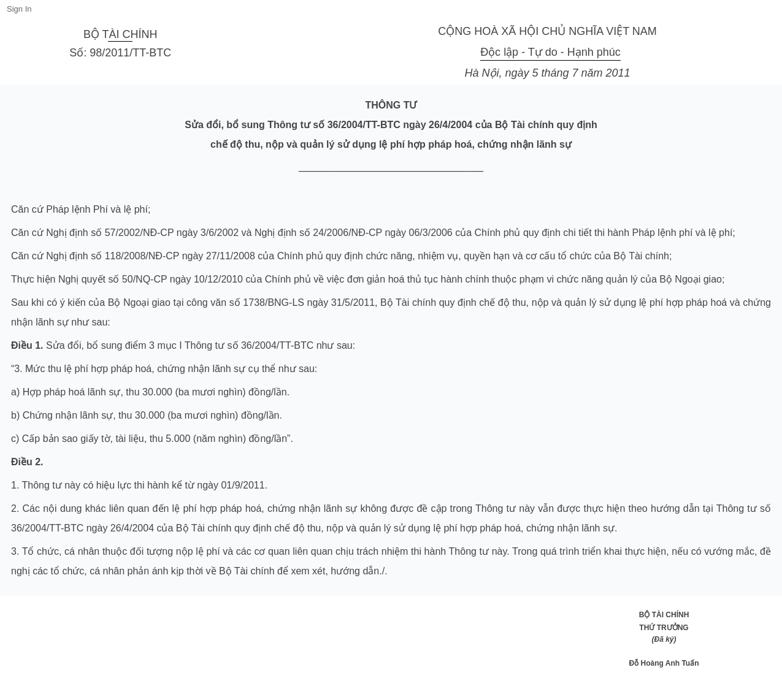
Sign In (19, 9)
